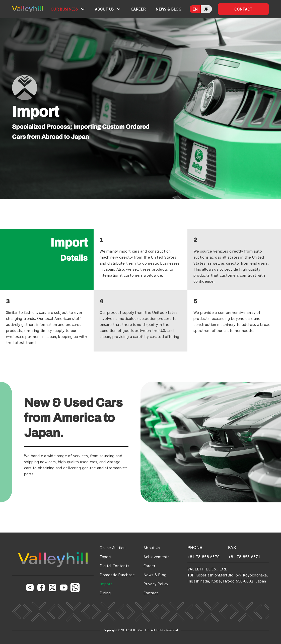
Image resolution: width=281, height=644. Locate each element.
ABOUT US (104, 9)
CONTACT (243, 9)
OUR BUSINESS (64, 9)
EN (195, 9)
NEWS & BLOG (168, 9)
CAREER (138, 9)
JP (206, 9)
